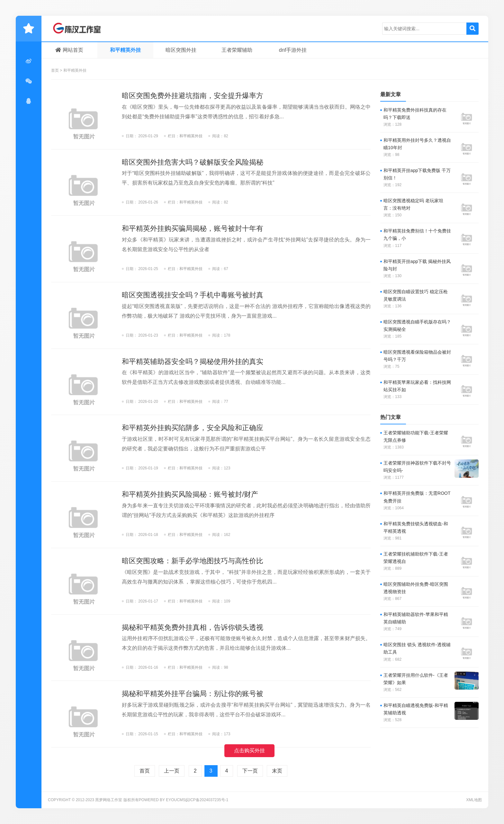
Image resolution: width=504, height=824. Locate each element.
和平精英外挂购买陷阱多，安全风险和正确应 (193, 428)
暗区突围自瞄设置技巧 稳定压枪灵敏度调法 (416, 295)
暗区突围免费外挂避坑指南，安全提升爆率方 (193, 96)
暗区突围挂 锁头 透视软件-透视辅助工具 (417, 648)
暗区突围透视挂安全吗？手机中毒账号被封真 (193, 295)
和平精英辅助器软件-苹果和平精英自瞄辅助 (416, 618)
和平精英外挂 (125, 50)
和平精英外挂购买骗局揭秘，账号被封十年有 (193, 228)
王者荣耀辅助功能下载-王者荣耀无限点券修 (416, 436)
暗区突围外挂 (181, 50)
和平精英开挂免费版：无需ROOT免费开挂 (417, 497)
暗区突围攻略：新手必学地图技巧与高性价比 (193, 561)
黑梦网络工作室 (82, 29)
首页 (55, 70)
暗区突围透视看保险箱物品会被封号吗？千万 (417, 356)
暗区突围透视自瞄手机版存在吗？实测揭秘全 (417, 326)
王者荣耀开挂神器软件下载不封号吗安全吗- (417, 467)
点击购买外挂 (249, 751)
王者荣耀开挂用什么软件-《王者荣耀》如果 (416, 679)
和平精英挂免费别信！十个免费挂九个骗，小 (417, 235)
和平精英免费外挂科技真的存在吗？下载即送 (415, 114)
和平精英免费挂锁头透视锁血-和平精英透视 (416, 527)
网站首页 (69, 50)
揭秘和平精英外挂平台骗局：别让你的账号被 (193, 694)
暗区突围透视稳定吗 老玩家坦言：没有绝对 (413, 204)
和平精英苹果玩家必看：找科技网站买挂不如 (417, 386)
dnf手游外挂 (293, 50)
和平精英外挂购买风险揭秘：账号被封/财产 (190, 494)
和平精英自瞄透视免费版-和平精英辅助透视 (416, 709)
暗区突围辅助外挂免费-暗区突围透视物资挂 (416, 588)
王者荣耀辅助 (237, 50)
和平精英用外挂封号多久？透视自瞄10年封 (417, 144)
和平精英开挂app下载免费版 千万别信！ (417, 174)
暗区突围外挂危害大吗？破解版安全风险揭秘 (193, 162)
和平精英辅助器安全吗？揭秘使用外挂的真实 (193, 362)
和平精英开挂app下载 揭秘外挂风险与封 (417, 265)
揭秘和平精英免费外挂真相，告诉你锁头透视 (193, 627)
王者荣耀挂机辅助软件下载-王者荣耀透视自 (416, 558)
